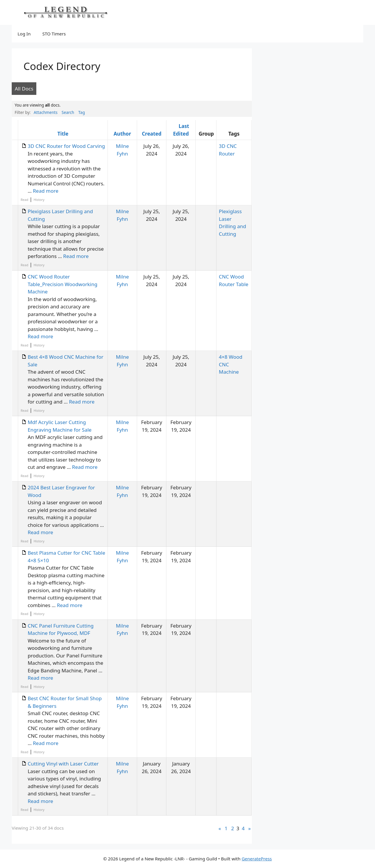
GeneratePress (257, 859)
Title (63, 134)
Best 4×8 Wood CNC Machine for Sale (65, 361)
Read (24, 200)
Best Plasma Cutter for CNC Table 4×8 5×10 (66, 557)
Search (68, 112)
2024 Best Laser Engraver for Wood (61, 491)
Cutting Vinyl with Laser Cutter (63, 764)
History (39, 200)
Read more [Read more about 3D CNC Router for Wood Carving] (46, 191)
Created (152, 134)
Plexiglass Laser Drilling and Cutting (60, 215)
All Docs (24, 89)
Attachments (46, 112)
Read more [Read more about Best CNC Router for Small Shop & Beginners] (46, 743)
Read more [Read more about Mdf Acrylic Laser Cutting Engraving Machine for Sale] (85, 467)
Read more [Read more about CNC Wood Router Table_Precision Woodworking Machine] (40, 336)
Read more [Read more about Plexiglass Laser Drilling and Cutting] (76, 256)
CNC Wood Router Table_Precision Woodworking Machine (62, 284)
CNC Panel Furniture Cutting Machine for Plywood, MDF (60, 629)
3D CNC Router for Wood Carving (66, 146)
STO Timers (54, 34)
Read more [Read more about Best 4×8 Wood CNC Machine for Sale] (82, 402)
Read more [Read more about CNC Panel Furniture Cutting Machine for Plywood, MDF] (40, 678)
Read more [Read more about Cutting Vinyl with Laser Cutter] (40, 801)
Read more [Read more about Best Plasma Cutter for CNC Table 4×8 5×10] (70, 605)
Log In (24, 34)
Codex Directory (62, 66)
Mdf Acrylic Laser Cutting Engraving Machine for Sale (59, 426)
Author (122, 134)
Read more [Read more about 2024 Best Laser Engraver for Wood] (40, 532)
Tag (81, 112)
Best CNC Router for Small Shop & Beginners (65, 702)
